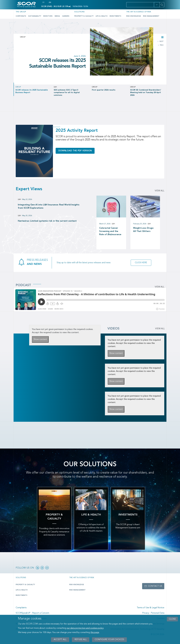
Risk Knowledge (134, 16)
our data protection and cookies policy (85, 628)
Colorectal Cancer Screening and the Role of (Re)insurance (110, 231)
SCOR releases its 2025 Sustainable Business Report (57, 64)
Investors (48, 16)
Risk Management (151, 16)
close (172, 619)
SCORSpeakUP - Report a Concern (32, 613)
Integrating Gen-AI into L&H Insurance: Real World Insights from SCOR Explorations (49, 206)
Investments (115, 16)
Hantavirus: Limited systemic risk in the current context (47, 221)
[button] (157, 5)
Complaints (21, 608)
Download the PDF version (75, 151)
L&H (19, 199)
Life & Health (102, 16)
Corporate (21, 16)
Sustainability (35, 16)
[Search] (162, 5)
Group (23, 37)
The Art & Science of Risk (139, 12)
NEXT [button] (161, 42)
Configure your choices (109, 640)
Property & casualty (25, 585)
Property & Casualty (84, 16)
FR (43, 3)
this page (95, 632)
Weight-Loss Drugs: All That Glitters (143, 230)
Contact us (155, 586)
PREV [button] (161, 45)
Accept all (60, 640)
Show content (40, 339)
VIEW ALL (160, 329)
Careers (66, 16)
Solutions (79, 12)
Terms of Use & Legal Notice (151, 608)
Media (57, 16)
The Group (21, 12)
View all (160, 191)
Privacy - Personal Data (153, 613)
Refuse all (81, 640)
